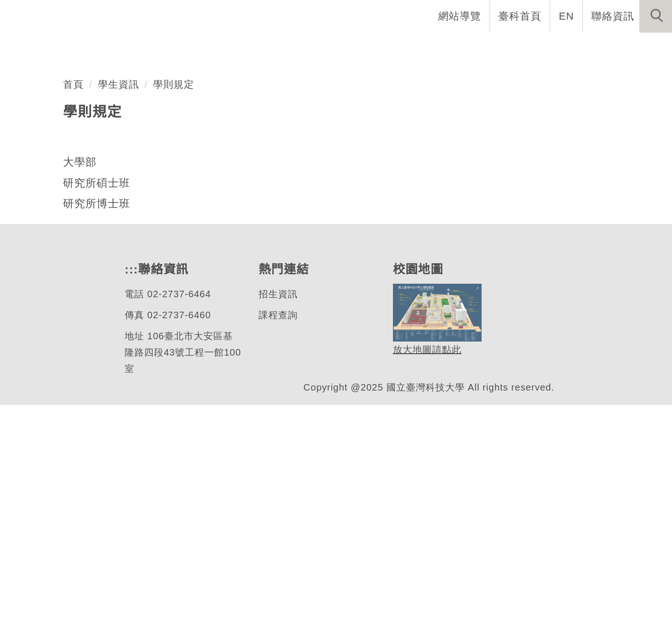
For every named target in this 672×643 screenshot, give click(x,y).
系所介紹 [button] (318, 47)
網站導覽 (461, 16)
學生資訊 (119, 322)
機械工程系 (72, 216)
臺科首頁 (521, 16)
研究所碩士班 (97, 421)
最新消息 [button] (642, 47)
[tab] (340, 252)
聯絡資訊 (613, 16)
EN (567, 16)
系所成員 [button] (378, 47)
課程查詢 (278, 553)
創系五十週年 (247, 47)
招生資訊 (278, 532)
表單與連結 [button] (576, 47)
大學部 (80, 400)
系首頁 (181, 47)
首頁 (73, 322)
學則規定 (174, 322)
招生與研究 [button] (444, 47)
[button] (656, 16)
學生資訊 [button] (510, 47)
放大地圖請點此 (426, 588)
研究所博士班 (97, 441)
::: (416, 16)
